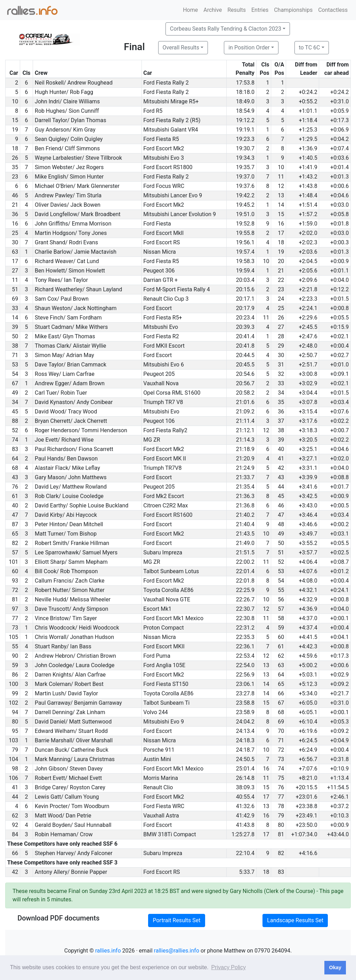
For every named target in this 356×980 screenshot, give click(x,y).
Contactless (333, 10)
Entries (260, 10)
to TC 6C (310, 48)
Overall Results (181, 48)
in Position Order (249, 48)
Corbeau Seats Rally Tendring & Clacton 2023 (226, 29)
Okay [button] (335, 967)
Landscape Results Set (295, 920)
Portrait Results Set (176, 920)
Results (237, 10)
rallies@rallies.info (177, 951)
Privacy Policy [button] (228, 967)
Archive (213, 10)
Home (190, 10)
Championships (293, 10)
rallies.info (108, 951)
